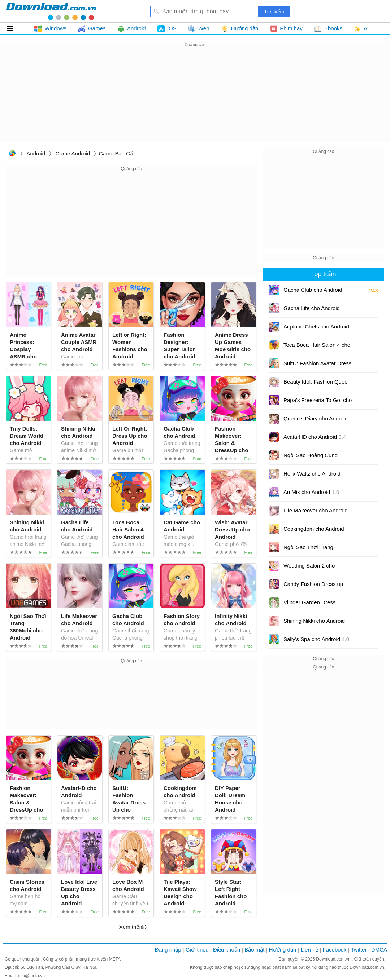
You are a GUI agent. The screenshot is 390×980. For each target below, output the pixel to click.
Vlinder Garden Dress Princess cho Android (313, 605)
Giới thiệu (197, 950)
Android (36, 153)
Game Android (73, 153)
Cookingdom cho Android (314, 531)
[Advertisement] (195, 100)
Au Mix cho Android (311, 492)
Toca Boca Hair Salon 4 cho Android (317, 347)
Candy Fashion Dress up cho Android (313, 586)
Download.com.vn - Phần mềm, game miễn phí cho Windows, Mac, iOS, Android (51, 11)
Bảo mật (254, 950)
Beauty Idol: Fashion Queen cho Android (317, 384)
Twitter (359, 950)
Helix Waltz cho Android (312, 476)
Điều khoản (227, 950)
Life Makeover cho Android (316, 513)
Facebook (335, 950)
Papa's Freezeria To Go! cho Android (318, 403)
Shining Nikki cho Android (314, 623)
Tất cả (14, 28)
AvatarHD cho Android (315, 437)
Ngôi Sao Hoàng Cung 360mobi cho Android (311, 458)
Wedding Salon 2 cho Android (309, 568)
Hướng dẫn (283, 950)
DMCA (379, 950)
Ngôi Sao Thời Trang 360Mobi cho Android (315, 550)
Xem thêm (131, 927)
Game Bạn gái (116, 153)
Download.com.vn (12, 154)
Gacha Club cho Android (313, 290)
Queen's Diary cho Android (316, 421)
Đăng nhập (168, 950)
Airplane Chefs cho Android (316, 329)
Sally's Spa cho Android (316, 639)
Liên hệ (309, 950)
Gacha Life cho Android (312, 308)
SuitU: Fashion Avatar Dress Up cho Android (317, 366)
